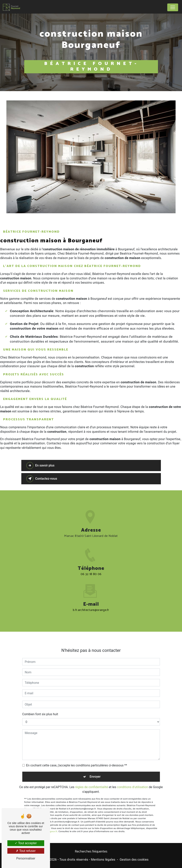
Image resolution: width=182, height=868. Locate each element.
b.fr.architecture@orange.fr (91, 606)
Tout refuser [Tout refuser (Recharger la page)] (26, 851)
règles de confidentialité (92, 783)
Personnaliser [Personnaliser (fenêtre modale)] (26, 858)
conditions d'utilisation (133, 783)
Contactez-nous (42, 479)
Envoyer (95, 772)
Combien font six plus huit (40, 710)
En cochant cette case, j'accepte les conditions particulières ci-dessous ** (77, 761)
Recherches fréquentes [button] (91, 852)
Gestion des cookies (134, 860)
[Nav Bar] (173, 7)
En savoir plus (40, 466)
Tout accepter (26, 843)
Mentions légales (103, 860)
